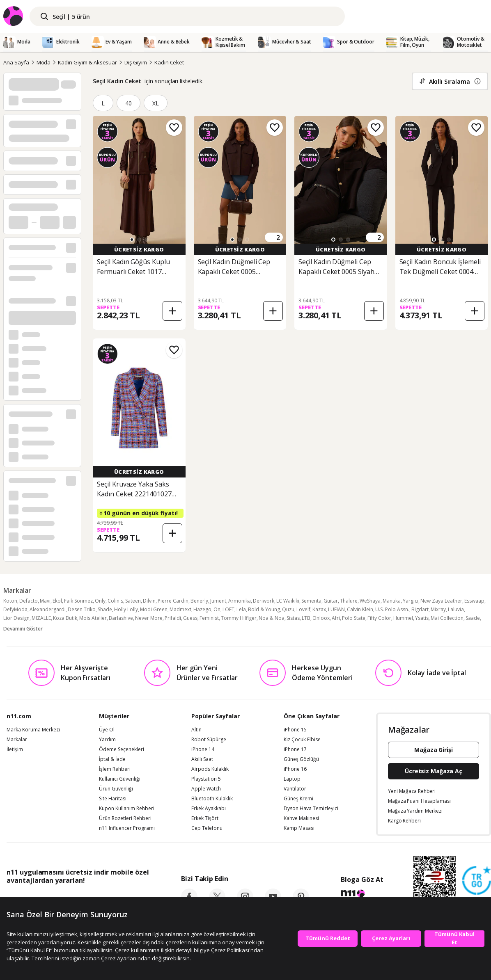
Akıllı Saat (202, 759)
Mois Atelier (93, 618)
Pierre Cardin (173, 601)
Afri (336, 618)
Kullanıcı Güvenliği (120, 779)
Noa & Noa (272, 618)
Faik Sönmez (78, 601)
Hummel (403, 618)
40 (128, 103)
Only (100, 601)
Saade (473, 618)
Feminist (209, 618)
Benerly (199, 601)
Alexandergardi (48, 609)
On (217, 609)
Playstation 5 (206, 779)
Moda (44, 62)
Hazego (202, 609)
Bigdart (420, 609)
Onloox (321, 618)
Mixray (438, 609)
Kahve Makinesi (301, 818)
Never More (149, 618)
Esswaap (474, 601)
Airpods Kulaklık (210, 769)
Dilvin (149, 601)
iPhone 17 (295, 749)
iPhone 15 (295, 730)
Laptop (292, 779)
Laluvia (456, 609)
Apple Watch (206, 789)
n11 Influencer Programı (127, 828)
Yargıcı (411, 601)
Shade (105, 609)
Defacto (29, 601)
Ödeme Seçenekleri (122, 749)
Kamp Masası (299, 828)
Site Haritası (113, 799)
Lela (241, 609)
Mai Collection (447, 618)
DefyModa (15, 609)
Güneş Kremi (298, 799)
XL (156, 103)
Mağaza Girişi (434, 750)
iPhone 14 (203, 749)
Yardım (107, 740)
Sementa (311, 601)
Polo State (354, 618)
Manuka (392, 601)
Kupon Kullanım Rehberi (127, 809)
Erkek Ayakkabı (209, 809)
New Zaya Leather (441, 601)
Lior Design (16, 618)
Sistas (293, 618)
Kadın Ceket (169, 62)
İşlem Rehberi (115, 769)
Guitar (331, 601)
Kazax (319, 609)
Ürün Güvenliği (116, 789)
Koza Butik (65, 618)
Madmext (180, 609)
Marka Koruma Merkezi (33, 730)
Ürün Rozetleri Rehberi (125, 818)
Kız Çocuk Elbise (302, 740)
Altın (196, 730)
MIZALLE (41, 618)
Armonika (240, 601)
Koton (10, 601)
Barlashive (121, 618)
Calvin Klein (360, 609)
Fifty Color (379, 618)
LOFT (228, 609)
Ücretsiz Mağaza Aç (434, 771)
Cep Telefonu (207, 828)
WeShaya (370, 601)
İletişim (15, 749)
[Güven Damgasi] (477, 881)
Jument (218, 601)
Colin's (115, 601)
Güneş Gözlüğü (301, 759)
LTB (306, 618)
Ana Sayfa (16, 62)
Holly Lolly (126, 609)
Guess (190, 618)
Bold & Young (264, 609)
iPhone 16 (295, 769)
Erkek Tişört (205, 818)
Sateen (133, 601)
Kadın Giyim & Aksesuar (87, 62)
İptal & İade (112, 759)
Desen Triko (82, 609)
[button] (132, 240)
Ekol (57, 601)
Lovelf (303, 609)
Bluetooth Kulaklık (212, 799)
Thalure (349, 601)
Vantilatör (295, 789)
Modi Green (154, 609)
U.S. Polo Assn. (392, 609)
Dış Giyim (136, 62)
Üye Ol (107, 730)
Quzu (288, 609)
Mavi (45, 601)
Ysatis (422, 618)
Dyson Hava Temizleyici (311, 809)
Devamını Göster (23, 629)
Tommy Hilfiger (239, 618)
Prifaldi (173, 618)
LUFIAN (336, 609)
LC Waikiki (288, 601)
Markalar (17, 740)
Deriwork (264, 601)
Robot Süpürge (209, 740)
